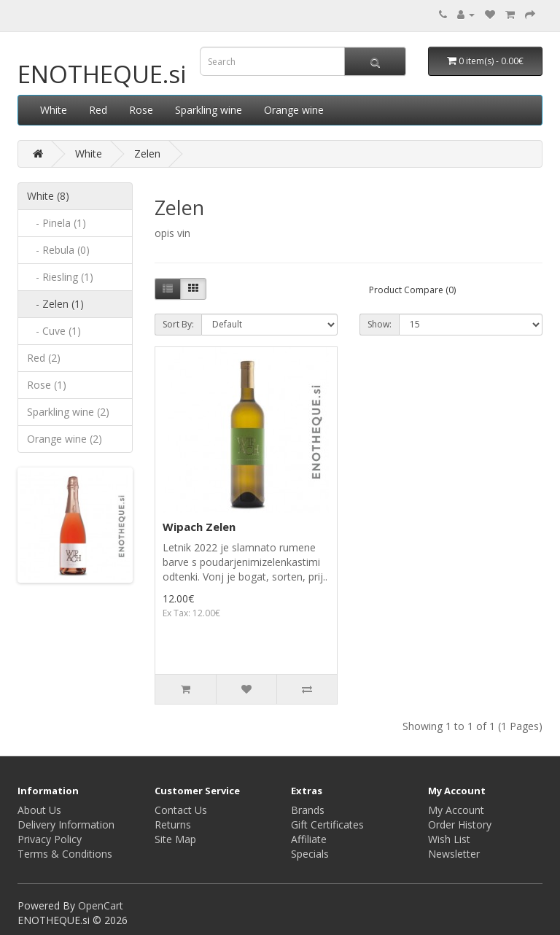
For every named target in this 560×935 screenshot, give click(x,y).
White (54, 110)
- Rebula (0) (58, 250)
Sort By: (178, 324)
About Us (39, 810)
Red (98, 110)
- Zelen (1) (55, 304)
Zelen (147, 154)
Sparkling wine (209, 110)
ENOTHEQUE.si (102, 74)
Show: (380, 324)
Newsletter (454, 854)
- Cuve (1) (54, 331)
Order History (460, 825)
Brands (308, 810)
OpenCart (101, 905)
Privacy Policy (50, 839)
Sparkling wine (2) (68, 412)
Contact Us (181, 810)
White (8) (48, 196)
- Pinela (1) (57, 223)
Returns (173, 825)
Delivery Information (66, 825)
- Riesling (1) (60, 277)
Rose (141, 110)
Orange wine (294, 110)
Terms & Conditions (65, 854)
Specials (310, 854)
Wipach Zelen (199, 527)
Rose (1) (47, 385)
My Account (456, 810)
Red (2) (44, 358)
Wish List (449, 839)
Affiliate (309, 839)
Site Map (175, 839)
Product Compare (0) (412, 290)
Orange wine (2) (65, 439)
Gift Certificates (327, 825)
